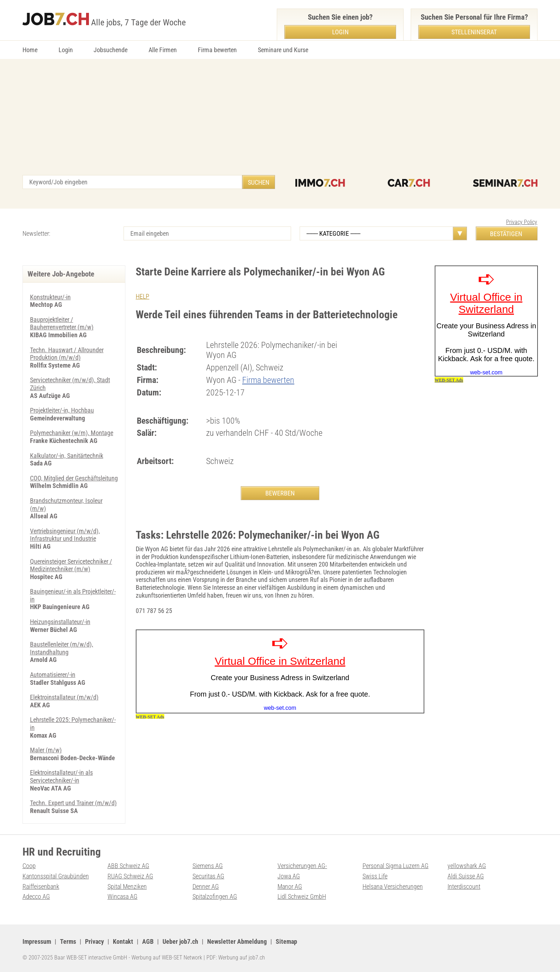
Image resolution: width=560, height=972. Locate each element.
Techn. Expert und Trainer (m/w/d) (73, 803)
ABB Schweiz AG (128, 866)
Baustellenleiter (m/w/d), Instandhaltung (62, 648)
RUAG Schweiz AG (130, 876)
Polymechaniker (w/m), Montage (72, 433)
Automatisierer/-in (53, 675)
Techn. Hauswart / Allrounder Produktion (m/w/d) (67, 354)
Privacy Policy (522, 222)
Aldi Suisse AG (466, 876)
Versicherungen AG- (302, 866)
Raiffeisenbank (41, 886)
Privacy (94, 941)
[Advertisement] (280, 121)
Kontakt (123, 941)
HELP (142, 296)
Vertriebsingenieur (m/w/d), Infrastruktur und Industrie (65, 535)
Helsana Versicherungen (393, 886)
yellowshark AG (467, 866)
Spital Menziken (127, 886)
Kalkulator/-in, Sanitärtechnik (67, 456)
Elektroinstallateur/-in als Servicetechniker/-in (61, 776)
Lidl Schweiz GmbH (302, 896)
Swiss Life (375, 876)
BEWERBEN (280, 493)
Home (30, 50)
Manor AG (290, 886)
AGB (148, 941)
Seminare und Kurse (283, 50)
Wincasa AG (122, 896)
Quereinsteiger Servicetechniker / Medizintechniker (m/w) (71, 565)
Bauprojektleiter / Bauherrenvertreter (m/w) (62, 323)
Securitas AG (208, 876)
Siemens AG (208, 866)
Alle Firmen (163, 50)
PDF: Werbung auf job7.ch (236, 958)
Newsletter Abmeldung (237, 941)
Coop (29, 866)
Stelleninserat (474, 32)
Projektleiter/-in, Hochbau (62, 410)
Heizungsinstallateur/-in (60, 622)
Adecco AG (36, 896)
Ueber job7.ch (180, 941)
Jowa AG (289, 876)
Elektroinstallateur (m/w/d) (64, 697)
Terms (68, 941)
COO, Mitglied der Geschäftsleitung (74, 478)
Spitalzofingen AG (215, 896)
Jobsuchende (111, 50)
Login (66, 50)
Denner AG (206, 886)
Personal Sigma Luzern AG (396, 866)
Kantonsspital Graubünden (56, 876)
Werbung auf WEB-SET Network (167, 958)
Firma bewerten (217, 50)
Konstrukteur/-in (50, 297)
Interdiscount (464, 886)
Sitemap (286, 941)
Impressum (37, 941)
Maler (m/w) (46, 750)
